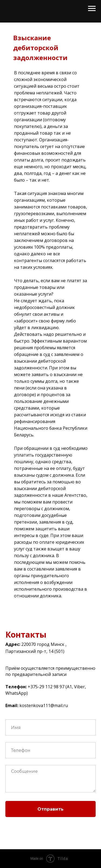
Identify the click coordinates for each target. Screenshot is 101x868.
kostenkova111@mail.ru (44, 705)
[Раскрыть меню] (92, 9)
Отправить (50, 809)
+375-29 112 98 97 (46, 687)
